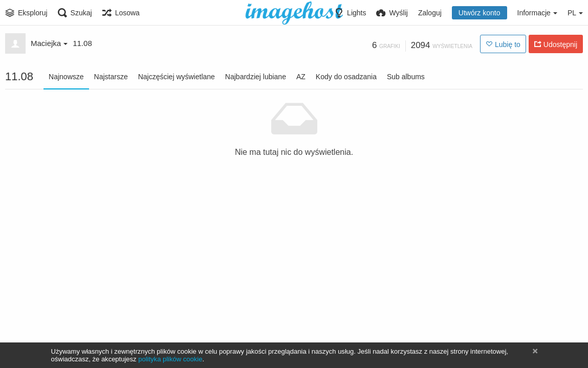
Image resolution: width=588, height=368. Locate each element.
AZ (301, 77)
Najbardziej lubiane (256, 77)
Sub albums (406, 77)
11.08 (82, 43)
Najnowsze (66, 77)
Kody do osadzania (346, 77)
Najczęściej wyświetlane (177, 77)
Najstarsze (111, 77)
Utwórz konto (480, 13)
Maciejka (49, 43)
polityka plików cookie (170, 359)
